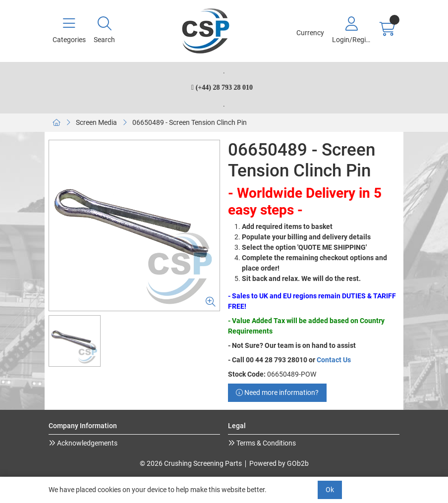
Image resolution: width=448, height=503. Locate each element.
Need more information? (277, 392)
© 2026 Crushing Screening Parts (191, 463)
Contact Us (334, 360)
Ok (330, 490)
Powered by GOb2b (279, 463)
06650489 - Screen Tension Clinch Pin (190, 122)
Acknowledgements (86, 443)
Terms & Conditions (265, 443)
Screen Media (96, 122)
